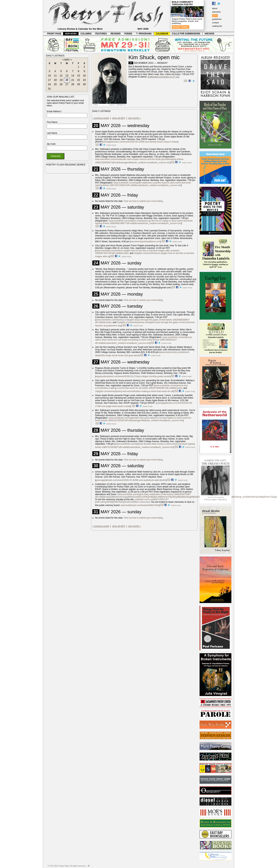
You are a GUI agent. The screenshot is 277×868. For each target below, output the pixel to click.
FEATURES (101, 34)
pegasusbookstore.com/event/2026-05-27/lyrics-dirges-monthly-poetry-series (133, 376)
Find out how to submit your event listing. (143, 201)
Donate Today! (180, 27)
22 (79, 80)
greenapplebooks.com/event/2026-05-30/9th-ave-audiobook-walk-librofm (131, 480)
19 (61, 80)
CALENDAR (162, 34)
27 (67, 84)
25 (55, 84)
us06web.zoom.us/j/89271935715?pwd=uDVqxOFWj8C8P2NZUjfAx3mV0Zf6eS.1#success (132, 501)
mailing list (217, 26)
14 (73, 76)
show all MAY (119, 118)
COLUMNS (86, 34)
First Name (52, 122)
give (215, 15)
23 (84, 80)
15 (79, 76)
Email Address (54, 111)
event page (111, 145)
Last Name (52, 133)
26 (61, 84)
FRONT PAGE (54, 34)
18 (55, 80)
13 (67, 76)
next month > (135, 118)
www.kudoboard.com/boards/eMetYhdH (140, 505)
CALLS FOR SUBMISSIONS (186, 34)
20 (67, 80)
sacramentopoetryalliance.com (146, 242)
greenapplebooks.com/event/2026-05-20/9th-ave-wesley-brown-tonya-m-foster (140, 142)
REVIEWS (116, 34)
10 (49, 76)
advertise (216, 12)
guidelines (217, 19)
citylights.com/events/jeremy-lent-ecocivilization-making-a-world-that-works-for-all (134, 391)
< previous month (101, 118)
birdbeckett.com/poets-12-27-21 (163, 77)
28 (73, 84)
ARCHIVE (209, 34)
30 (84, 84)
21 (73, 80)
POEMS (128, 34)
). (131, 406)
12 (61, 76)
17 (49, 80)
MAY (67, 60)
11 (55, 76)
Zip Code (51, 144)
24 (49, 84)
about (215, 8)
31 (49, 89)
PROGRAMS (144, 34)
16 (84, 76)
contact (215, 23)
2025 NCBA (71, 34)
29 (79, 84)
